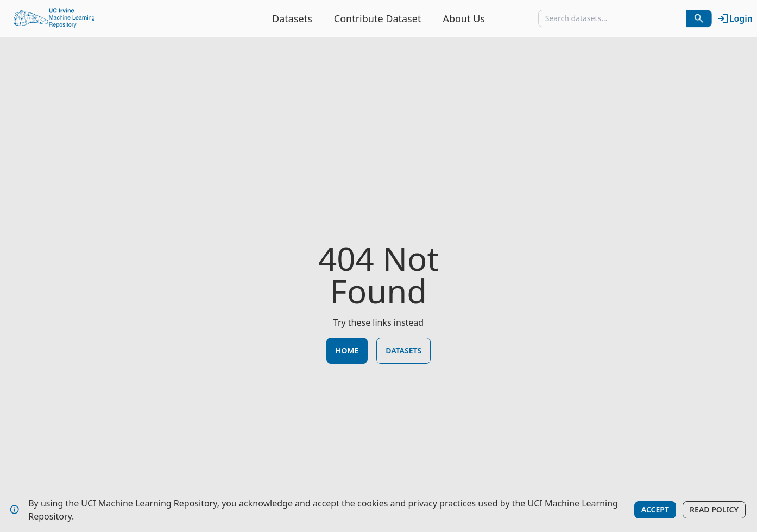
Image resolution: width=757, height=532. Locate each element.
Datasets (292, 18)
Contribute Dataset (378, 18)
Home (347, 350)
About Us (464, 18)
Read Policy (714, 509)
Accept (655, 509)
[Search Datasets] (699, 18)
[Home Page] (54, 18)
